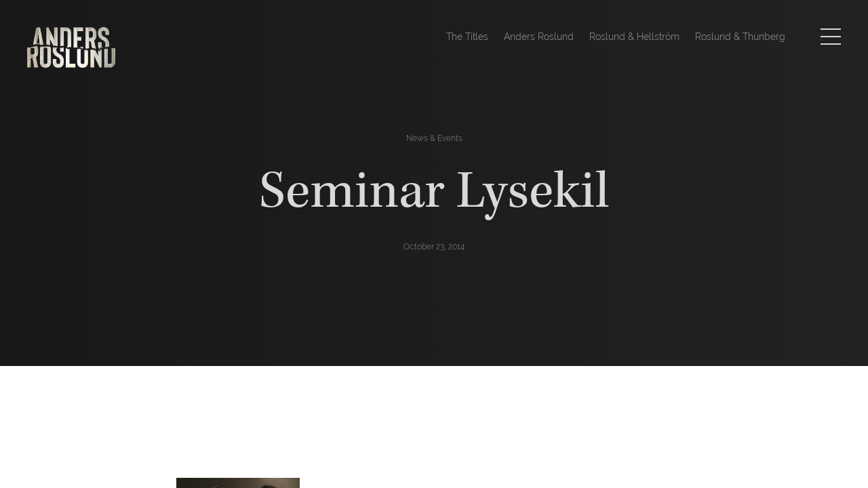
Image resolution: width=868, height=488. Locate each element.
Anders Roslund (539, 37)
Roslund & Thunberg (740, 37)
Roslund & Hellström (634, 37)
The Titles (467, 37)
